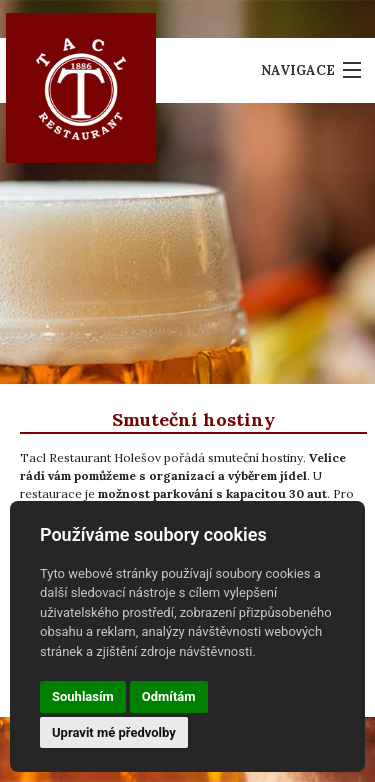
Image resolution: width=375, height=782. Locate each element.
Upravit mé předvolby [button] (114, 732)
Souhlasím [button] (83, 696)
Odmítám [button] (169, 696)
